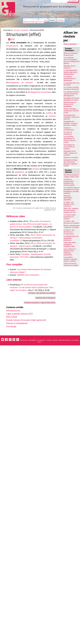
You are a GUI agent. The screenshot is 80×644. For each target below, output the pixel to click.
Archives (55, 365)
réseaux (52, 181)
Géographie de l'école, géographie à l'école (71, 99)
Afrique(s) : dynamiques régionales (68, 198)
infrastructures (13, 47)
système (52, 120)
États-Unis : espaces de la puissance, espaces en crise (71, 210)
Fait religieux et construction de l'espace (69, 147)
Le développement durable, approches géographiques (70, 72)
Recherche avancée (64, 365)
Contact (49, 365)
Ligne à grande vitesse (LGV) (21, 337)
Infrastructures (14, 333)
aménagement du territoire (21, 87)
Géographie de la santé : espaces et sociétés (70, 153)
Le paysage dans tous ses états (71, 84)
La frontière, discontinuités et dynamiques (70, 79)
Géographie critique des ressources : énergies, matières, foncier (70, 163)
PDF (14, 40)
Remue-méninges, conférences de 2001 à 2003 (71, 111)
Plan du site (24, 365)
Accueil (18, 30)
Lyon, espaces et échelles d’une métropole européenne (70, 252)
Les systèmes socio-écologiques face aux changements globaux (72, 60)
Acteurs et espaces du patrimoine (71, 54)
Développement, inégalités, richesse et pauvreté (71, 117)
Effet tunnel (13, 340)
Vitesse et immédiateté (19, 347)
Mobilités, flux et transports (29, 295)
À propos (40, 22)
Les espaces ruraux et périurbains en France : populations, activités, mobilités (72, 190)
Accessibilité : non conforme (37, 365)
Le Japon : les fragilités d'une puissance (69, 204)
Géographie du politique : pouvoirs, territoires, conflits (70, 123)
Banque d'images (29, 22)
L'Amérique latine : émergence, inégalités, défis (70, 244)
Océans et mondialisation (69, 129)
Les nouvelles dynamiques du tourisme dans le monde (70, 139)
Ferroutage (12, 351)
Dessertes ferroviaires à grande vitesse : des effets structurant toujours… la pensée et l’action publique (31, 244)
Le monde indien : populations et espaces (70, 217)
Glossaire (52, 20)
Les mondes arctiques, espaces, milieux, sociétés (70, 259)
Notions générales (70, 44)
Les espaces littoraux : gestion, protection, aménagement (71, 94)
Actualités (60, 20)
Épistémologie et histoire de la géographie (70, 104)
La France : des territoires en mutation (40, 314)
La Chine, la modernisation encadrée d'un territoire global (69, 182)
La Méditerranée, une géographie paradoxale (71, 238)
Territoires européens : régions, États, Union (38, 325)
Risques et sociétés (71, 158)
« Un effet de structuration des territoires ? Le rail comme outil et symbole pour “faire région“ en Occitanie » (32, 309)
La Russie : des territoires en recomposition (69, 232)
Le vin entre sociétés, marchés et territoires (71, 88)
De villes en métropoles (68, 133)
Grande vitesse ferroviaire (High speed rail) (29, 344)
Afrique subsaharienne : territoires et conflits (72, 227)
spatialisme (39, 185)
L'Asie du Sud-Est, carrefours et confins (71, 264)
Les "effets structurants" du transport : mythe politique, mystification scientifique (32, 258)
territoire (52, 124)
